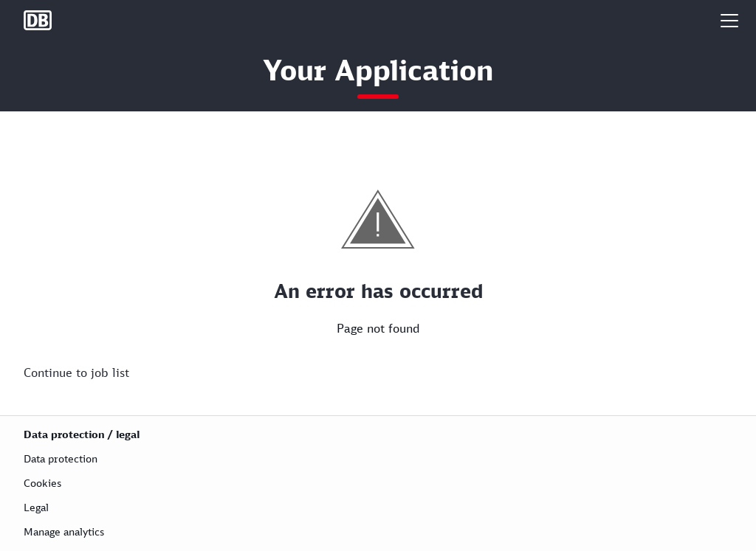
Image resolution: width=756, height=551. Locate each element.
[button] (729, 20)
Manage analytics (64, 531)
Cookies (42, 483)
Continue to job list (76, 372)
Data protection (61, 458)
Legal (36, 507)
